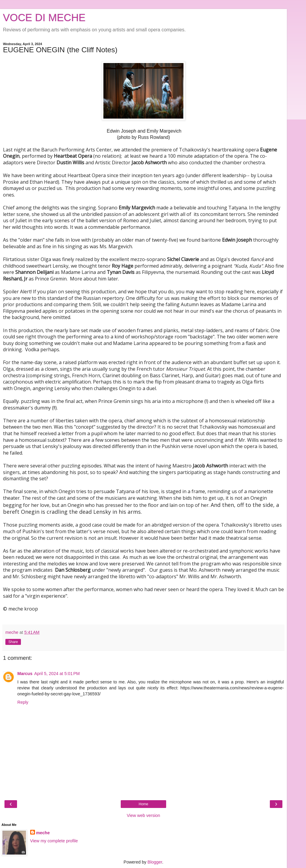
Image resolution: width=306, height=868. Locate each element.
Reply (23, 702)
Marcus (25, 674)
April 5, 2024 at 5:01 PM (57, 674)
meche (43, 833)
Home (143, 804)
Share (13, 642)
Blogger (155, 862)
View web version (143, 815)
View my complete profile (54, 841)
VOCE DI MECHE (44, 18)
